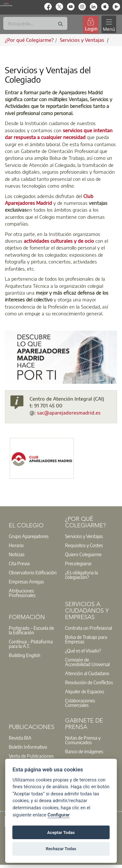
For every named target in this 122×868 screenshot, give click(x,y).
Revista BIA (20, 738)
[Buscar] (35, 23)
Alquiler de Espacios (85, 691)
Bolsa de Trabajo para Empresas (86, 639)
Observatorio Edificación (33, 572)
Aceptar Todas (61, 833)
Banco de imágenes (84, 751)
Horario (16, 545)
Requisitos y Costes (84, 545)
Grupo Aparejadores (29, 536)
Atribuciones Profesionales (22, 593)
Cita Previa (19, 563)
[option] (33, 536)
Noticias (17, 554)
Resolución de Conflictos (89, 682)
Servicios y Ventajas (84, 536)
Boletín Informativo (28, 747)
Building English (25, 655)
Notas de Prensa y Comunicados (83, 740)
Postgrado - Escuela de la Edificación (31, 630)
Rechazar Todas (61, 849)
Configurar (59, 815)
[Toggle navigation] (109, 24)
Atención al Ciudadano (87, 673)
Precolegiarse (78, 563)
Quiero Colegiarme (83, 554)
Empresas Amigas (26, 581)
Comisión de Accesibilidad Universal (87, 662)
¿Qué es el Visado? (83, 651)
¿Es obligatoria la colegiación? (81, 575)
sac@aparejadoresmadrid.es (69, 413)
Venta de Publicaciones (31, 756)
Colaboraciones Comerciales (80, 703)
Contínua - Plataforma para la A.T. (31, 644)
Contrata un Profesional (88, 628)
